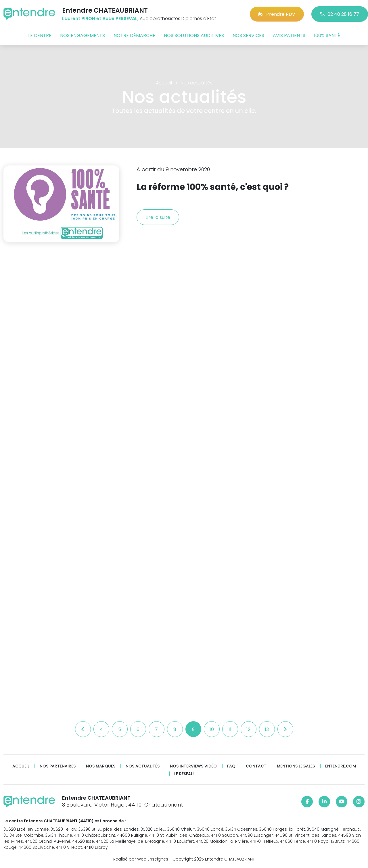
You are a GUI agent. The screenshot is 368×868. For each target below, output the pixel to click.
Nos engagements (83, 35)
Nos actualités (143, 766)
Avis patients (289, 35)
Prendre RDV (277, 14)
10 (212, 729)
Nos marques (101, 766)
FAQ (231, 766)
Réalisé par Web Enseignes (141, 859)
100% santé (327, 35)
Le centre (40, 35)
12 (248, 729)
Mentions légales (296, 766)
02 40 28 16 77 (340, 14)
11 (230, 729)
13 (267, 729)
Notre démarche (134, 35)
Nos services (248, 35)
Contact (256, 766)
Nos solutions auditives (194, 35)
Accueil (21, 766)
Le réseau (184, 774)
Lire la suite (158, 217)
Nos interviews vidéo (193, 766)
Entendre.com (341, 766)
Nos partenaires (58, 766)
